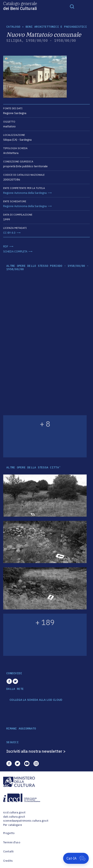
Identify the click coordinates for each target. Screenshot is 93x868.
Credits (8, 861)
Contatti (8, 851)
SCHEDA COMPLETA (15, 251)
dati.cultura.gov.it (14, 817)
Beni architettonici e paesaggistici (56, 27)
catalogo (13, 27)
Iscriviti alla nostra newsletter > (36, 751)
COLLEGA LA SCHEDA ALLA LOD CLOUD (36, 700)
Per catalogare (13, 825)
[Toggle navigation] (72, 6)
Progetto (9, 833)
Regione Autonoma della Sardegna (25, 193)
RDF (6, 246)
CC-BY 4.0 (9, 233)
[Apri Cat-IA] (76, 858)
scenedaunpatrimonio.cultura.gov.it (26, 821)
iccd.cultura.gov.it (14, 812)
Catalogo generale (20, 6)
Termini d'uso (12, 842)
